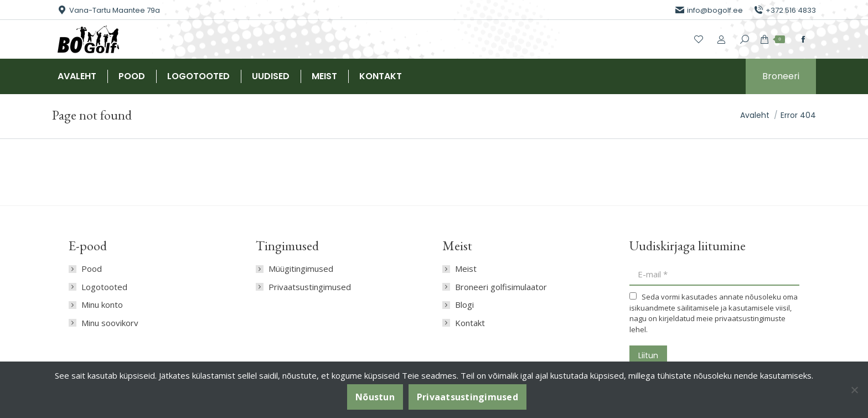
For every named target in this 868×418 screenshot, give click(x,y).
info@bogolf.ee (709, 10)
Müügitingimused (301, 269)
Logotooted (104, 287)
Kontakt (470, 323)
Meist (466, 269)
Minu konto (102, 305)
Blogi (464, 305)
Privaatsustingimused (310, 287)
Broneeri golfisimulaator (501, 287)
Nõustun (375, 397)
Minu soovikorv (110, 323)
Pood (92, 269)
